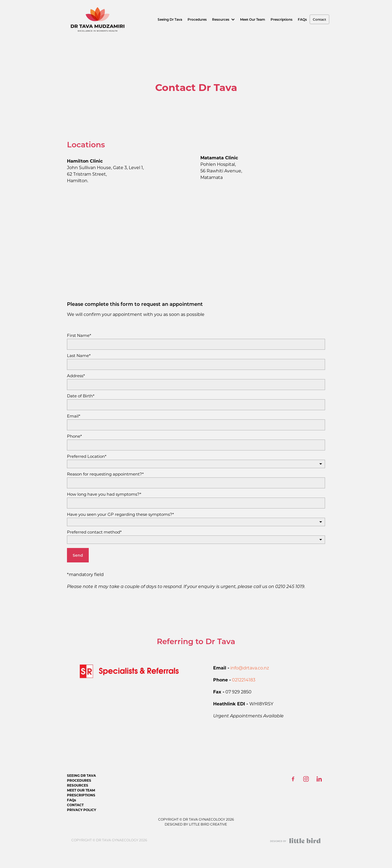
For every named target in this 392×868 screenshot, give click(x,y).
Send (78, 555)
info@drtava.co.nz (250, 668)
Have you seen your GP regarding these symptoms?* (120, 514)
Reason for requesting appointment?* (105, 474)
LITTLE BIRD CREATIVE (208, 824)
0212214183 (244, 680)
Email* (74, 416)
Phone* (74, 436)
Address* (76, 376)
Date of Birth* (81, 396)
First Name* (79, 335)
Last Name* (79, 356)
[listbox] (196, 464)
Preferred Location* (87, 456)
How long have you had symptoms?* (104, 494)
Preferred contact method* (94, 532)
